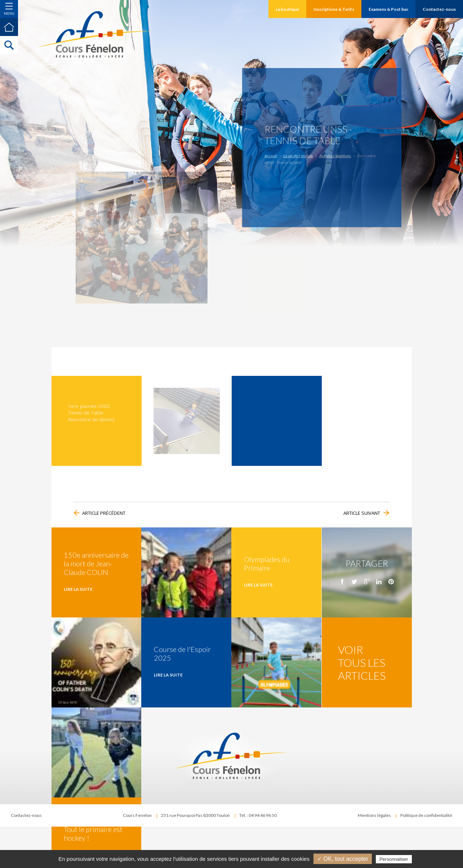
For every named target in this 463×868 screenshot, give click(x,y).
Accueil (277, 155)
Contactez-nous (26, 815)
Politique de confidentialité (426, 815)
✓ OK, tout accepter (343, 859)
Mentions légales (374, 815)
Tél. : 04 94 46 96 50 (258, 815)
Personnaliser (394, 859)
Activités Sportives (333, 155)
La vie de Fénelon (300, 155)
